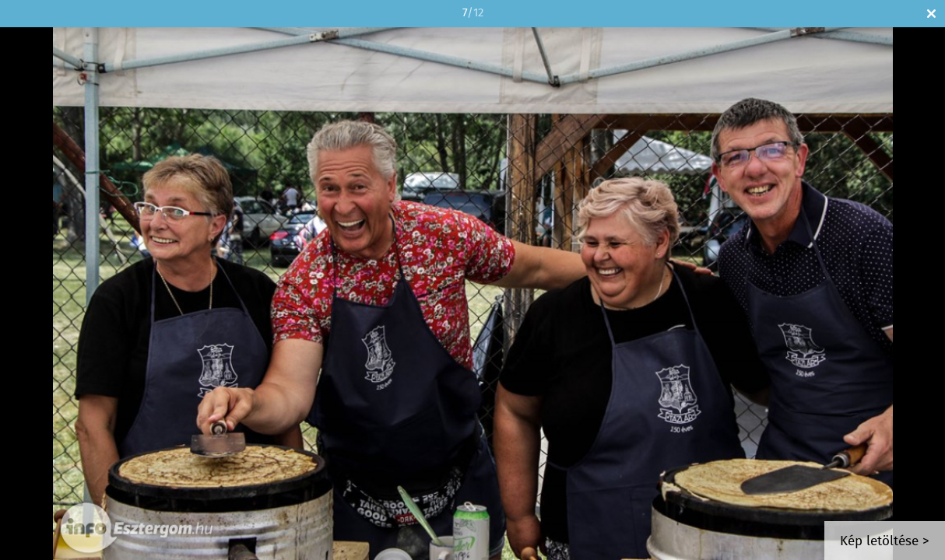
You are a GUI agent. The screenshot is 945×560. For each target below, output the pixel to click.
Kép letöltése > (885, 542)
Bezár (931, 14)
